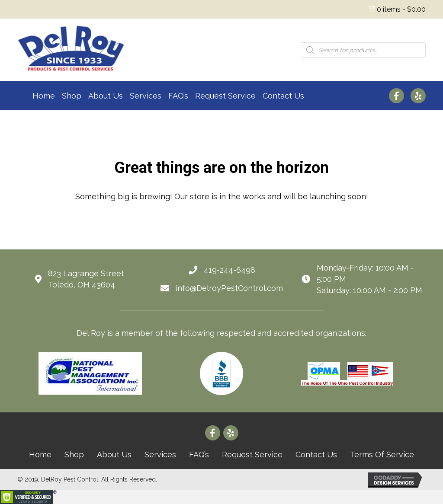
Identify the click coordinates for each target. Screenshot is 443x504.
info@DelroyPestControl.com (229, 288)
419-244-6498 (230, 270)
